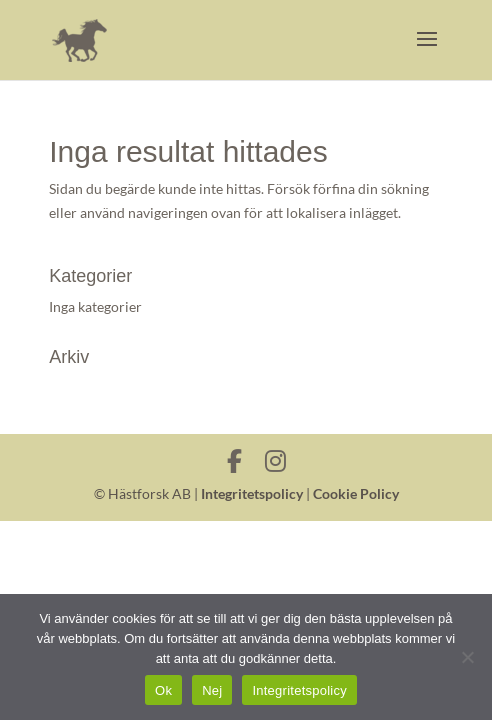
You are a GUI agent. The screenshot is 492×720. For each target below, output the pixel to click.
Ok (163, 690)
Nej (212, 690)
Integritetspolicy (252, 493)
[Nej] (467, 657)
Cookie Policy (356, 493)
